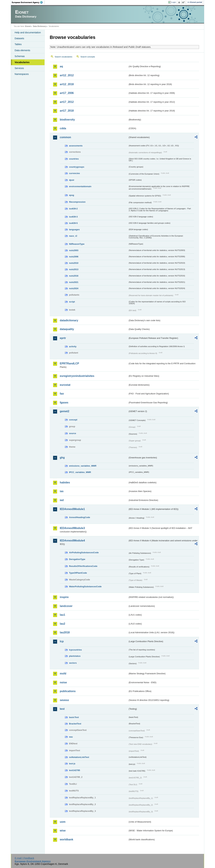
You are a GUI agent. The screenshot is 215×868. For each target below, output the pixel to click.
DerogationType (77, 559)
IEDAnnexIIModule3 (72, 528)
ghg (62, 458)
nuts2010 (74, 263)
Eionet (28, 26)
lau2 (62, 624)
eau (71, 737)
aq (61, 66)
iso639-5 (73, 223)
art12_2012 (67, 75)
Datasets (19, 38)
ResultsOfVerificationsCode (83, 566)
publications (68, 691)
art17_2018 (67, 111)
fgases (64, 403)
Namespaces (22, 74)
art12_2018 (67, 84)
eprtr (63, 338)
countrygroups (77, 167)
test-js (72, 764)
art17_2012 (67, 102)
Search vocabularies (63, 57)
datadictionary (69, 320)
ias (62, 491)
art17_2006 (67, 93)
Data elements (22, 50)
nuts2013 (74, 269)
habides (65, 482)
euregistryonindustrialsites (77, 376)
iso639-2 (73, 209)
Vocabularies (22, 62)
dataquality (67, 329)
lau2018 (65, 632)
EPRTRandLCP (69, 363)
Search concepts (88, 57)
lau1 (62, 615)
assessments (76, 146)
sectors (73, 663)
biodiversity (67, 120)
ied (62, 500)
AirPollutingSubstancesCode (84, 552)
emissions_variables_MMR (83, 466)
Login (174, 2)
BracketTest (75, 724)
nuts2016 (74, 276)
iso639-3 (73, 217)
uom (63, 822)
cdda (63, 128)
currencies (74, 173)
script (72, 302)
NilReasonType (77, 244)
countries (74, 159)
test (62, 709)
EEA (28, 2)
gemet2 (64, 411)
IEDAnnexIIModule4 (72, 541)
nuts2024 (74, 288)
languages (74, 229)
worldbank (67, 839)
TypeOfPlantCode (78, 573)
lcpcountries (75, 650)
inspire (64, 597)
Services (19, 68)
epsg (72, 195)
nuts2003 (74, 250)
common (65, 137)
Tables (18, 44)
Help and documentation (28, 32)
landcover (66, 606)
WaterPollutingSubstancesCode (85, 586)
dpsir (72, 180)
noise (63, 682)
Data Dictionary (40, 26)
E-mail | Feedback (24, 858)
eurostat (65, 385)
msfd (63, 674)
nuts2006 (74, 257)
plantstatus (75, 656)
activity (73, 346)
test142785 (74, 770)
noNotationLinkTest (79, 757)
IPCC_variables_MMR (80, 472)
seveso (64, 700)
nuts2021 (74, 282)
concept (73, 420)
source (73, 433)
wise (63, 831)
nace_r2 (73, 236)
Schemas (20, 56)
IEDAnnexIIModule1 (72, 509)
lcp (62, 641)
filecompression (77, 202)
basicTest (74, 717)
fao (62, 394)
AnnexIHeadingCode (80, 517)
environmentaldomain (80, 186)
